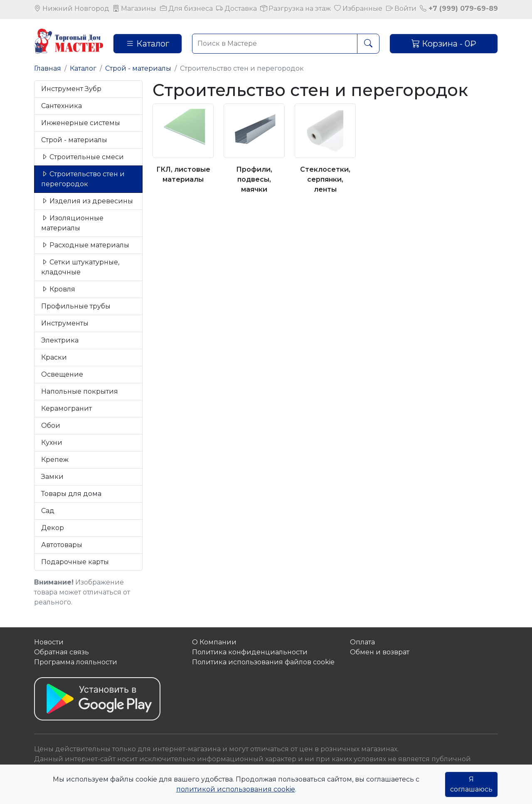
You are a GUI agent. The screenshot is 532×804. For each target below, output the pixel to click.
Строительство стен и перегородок (83, 179)
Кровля (58, 289)
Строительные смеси (83, 157)
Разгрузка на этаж (296, 9)
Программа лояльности (76, 662)
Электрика (60, 340)
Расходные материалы (85, 245)
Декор (53, 528)
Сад (48, 511)
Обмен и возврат (380, 652)
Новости (49, 642)
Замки (52, 477)
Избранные (358, 9)
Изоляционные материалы (72, 223)
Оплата (362, 642)
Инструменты (65, 323)
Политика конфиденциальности (250, 652)
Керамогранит (66, 408)
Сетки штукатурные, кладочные (80, 267)
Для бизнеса (186, 9)
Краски (54, 357)
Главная (48, 68)
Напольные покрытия (80, 391)
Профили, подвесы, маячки (254, 179)
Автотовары (62, 545)
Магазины (134, 9)
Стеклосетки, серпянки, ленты (325, 179)
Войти (401, 9)
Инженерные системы (81, 123)
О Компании (214, 642)
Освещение (62, 374)
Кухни (52, 443)
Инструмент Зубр (71, 89)
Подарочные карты (75, 562)
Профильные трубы (76, 306)
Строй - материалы (138, 68)
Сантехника (62, 106)
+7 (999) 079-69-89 (459, 9)
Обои (51, 425)
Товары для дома (71, 494)
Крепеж (55, 460)
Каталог (148, 44)
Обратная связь (62, 652)
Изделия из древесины (87, 201)
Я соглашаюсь (471, 784)
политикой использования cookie (236, 789)
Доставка (236, 9)
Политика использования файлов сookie (263, 662)
